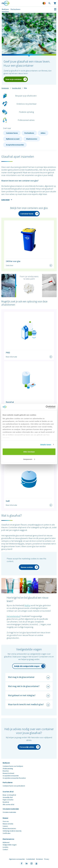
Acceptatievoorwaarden (15, 145)
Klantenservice (32, 139)
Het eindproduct (13, 616)
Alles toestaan (29, 452)
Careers (5, 826)
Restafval (6, 802)
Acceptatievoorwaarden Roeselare (14, 778)
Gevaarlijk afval (8, 797)
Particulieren (15, 9)
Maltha (27, 605)
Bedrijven (5, 9)
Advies (43, 133)
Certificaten (7, 833)
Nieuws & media (8, 824)
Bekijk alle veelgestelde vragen (27, 666)
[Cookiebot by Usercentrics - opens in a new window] (46, 407)
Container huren (12, 133)
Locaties (5, 847)
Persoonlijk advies (27, 747)
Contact (5, 849)
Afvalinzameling (8, 769)
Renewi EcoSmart (8, 773)
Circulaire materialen (9, 812)
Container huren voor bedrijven (13, 766)
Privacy (47, 859)
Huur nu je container (14, 79)
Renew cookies (27, 567)
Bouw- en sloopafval (9, 795)
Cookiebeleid (30, 859)
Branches (6, 771)
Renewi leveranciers (9, 828)
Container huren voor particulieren (14, 786)
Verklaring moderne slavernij (12, 831)
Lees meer (5, 200)
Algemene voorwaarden (17, 859)
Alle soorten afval (8, 804)
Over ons (6, 821)
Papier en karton (8, 800)
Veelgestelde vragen (10, 845)
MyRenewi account (13, 139)
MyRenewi (6, 842)
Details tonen (46, 445)
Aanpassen (29, 459)
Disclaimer (39, 859)
